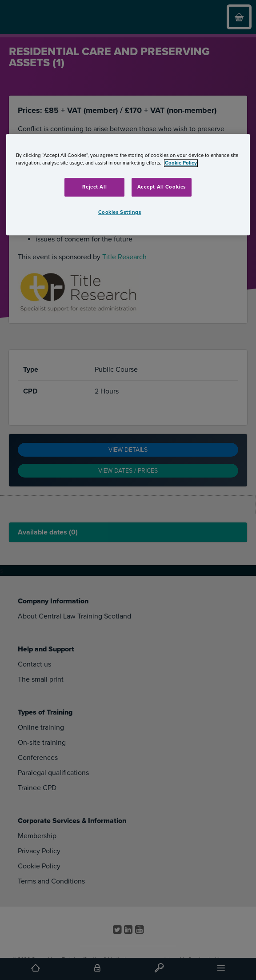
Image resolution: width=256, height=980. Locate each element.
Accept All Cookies (162, 187)
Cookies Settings (120, 212)
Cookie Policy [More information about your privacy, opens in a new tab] (181, 163)
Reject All (94, 187)
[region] (128, 185)
